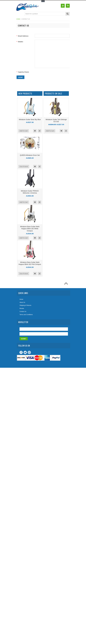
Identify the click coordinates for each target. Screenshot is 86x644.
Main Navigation (18, 14)
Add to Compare (39, 131)
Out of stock (24, 166)
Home (18, 19)
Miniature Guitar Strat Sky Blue (30, 119)
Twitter (25, 352)
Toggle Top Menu (43, 1)
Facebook (21, 352)
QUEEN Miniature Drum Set (30, 155)
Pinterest (29, 352)
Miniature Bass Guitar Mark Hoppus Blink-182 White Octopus (30, 229)
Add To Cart (24, 131)
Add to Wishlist (35, 131)
